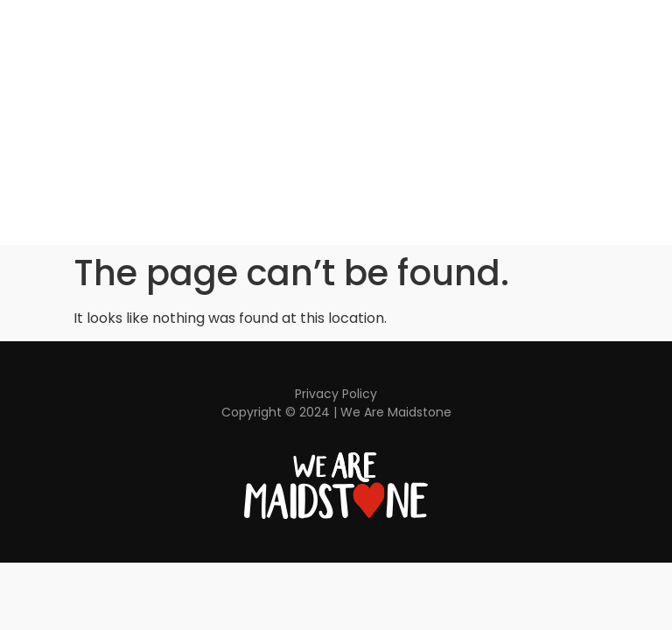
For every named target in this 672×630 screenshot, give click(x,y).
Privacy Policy (336, 394)
